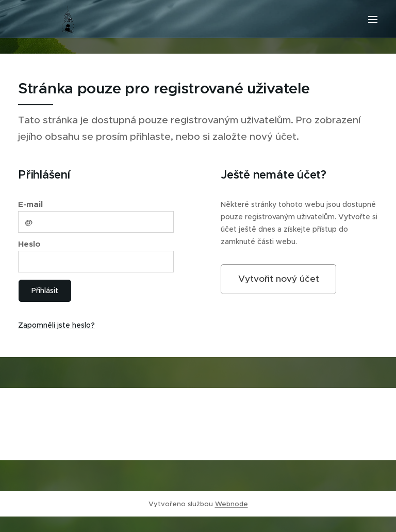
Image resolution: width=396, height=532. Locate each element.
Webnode (232, 504)
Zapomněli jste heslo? (56, 325)
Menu (373, 20)
